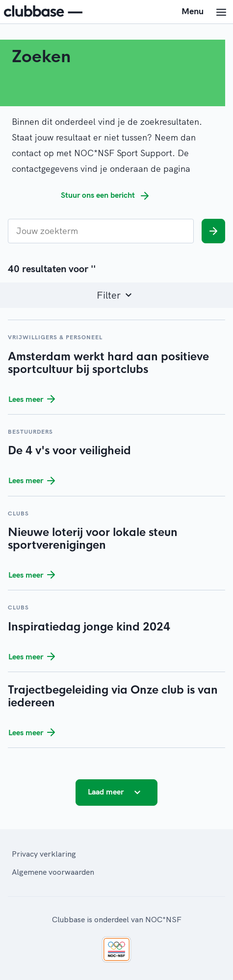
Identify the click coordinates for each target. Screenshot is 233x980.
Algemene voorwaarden (53, 872)
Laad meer (116, 793)
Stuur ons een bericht (107, 196)
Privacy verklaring (44, 854)
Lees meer (34, 399)
